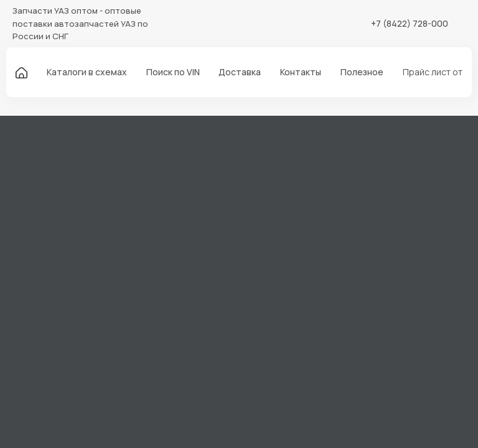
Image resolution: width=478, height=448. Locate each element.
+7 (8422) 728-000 (410, 23)
